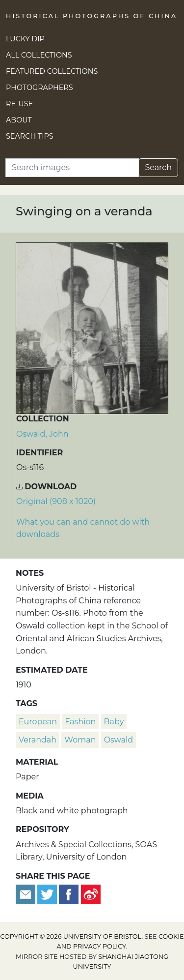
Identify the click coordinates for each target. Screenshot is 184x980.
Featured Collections (52, 71)
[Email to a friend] (26, 894)
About (19, 120)
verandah (38, 740)
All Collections (39, 55)
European (38, 722)
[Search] (72, 168)
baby (114, 722)
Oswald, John (42, 434)
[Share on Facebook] (69, 894)
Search (158, 167)
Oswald (118, 740)
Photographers (39, 88)
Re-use (19, 104)
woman (80, 740)
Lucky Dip (25, 39)
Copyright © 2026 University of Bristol (71, 936)
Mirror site (37, 957)
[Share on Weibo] (91, 894)
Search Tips (30, 136)
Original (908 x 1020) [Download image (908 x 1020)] (56, 501)
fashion (80, 722)
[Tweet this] (48, 894)
